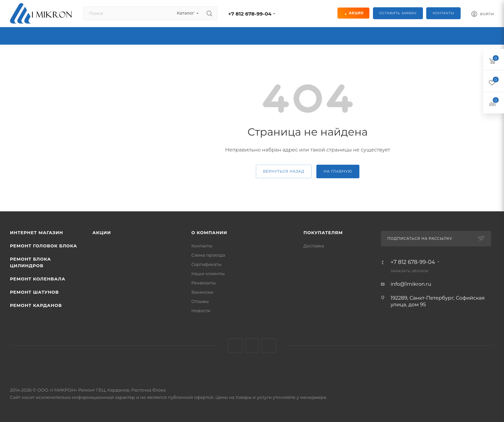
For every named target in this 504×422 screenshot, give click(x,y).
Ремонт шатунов (34, 292)
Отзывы (200, 301)
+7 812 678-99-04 (250, 14)
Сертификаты (206, 264)
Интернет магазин (37, 232)
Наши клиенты (208, 274)
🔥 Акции (354, 13)
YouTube (269, 345)
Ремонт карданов (36, 305)
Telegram (252, 345)
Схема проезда (208, 255)
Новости (201, 311)
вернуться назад (284, 171)
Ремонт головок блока (44, 246)
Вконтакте (235, 345)
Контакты (443, 13)
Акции (102, 232)
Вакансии (202, 292)
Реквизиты (204, 283)
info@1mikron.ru (411, 284)
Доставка (314, 246)
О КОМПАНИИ (209, 232)
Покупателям (323, 232)
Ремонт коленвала (38, 279)
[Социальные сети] (307, 13)
